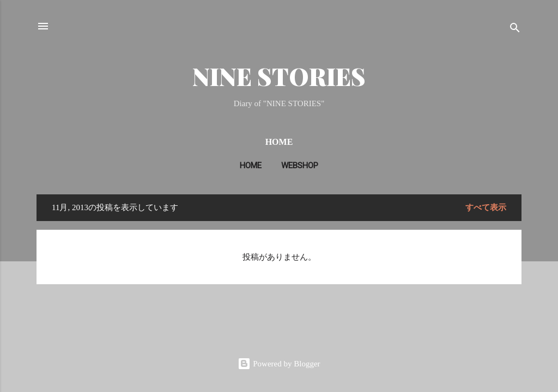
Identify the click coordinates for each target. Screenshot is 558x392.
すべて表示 (486, 207)
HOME (251, 166)
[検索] (515, 30)
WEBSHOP (300, 166)
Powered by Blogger (279, 364)
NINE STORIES (279, 76)
